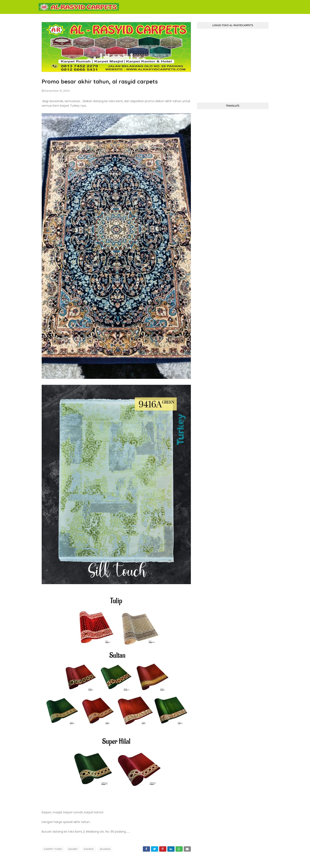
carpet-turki (53, 849)
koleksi (89, 849)
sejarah (105, 849)
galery (73, 849)
